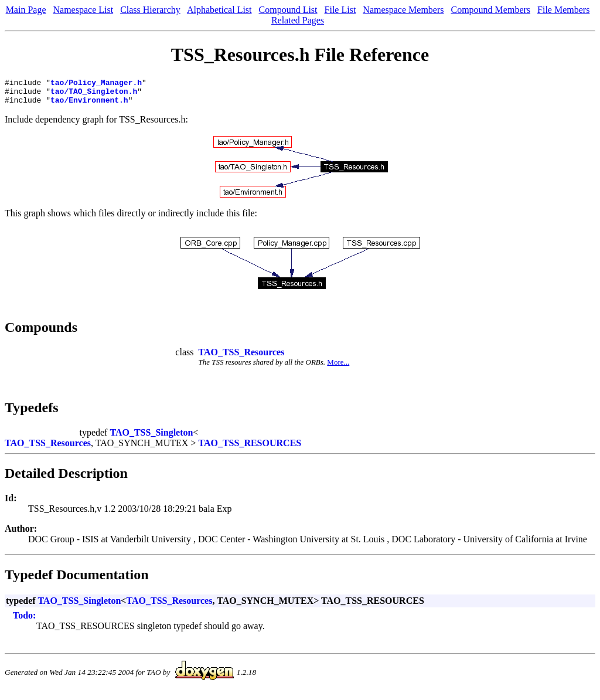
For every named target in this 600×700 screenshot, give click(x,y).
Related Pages (298, 20)
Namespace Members (403, 10)
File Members (563, 10)
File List (340, 10)
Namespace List (83, 10)
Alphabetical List (219, 10)
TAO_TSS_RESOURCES (250, 448)
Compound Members (491, 10)
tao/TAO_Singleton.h (94, 94)
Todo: (24, 621)
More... (338, 367)
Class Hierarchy (150, 10)
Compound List (288, 10)
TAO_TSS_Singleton (151, 438)
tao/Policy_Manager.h (96, 84)
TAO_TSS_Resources (241, 357)
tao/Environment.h (89, 105)
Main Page (26, 10)
